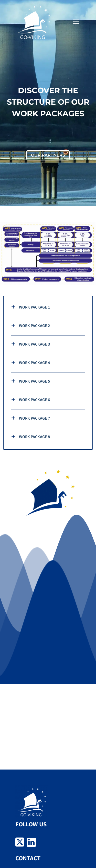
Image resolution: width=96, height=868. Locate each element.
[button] (76, 22)
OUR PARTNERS (48, 155)
